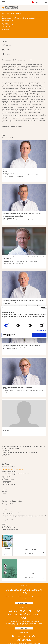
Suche (37, 2)
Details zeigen (41, 330)
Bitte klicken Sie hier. (7, 450)
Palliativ (5, 493)
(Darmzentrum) (13, 475)
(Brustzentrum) (12, 471)
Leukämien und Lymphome (9, 484)
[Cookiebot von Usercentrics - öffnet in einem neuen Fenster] (41, 308)
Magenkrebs (6, 478)
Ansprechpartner (41, 2)
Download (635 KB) (29, 553)
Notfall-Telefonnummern (33, 2)
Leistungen (8, 46)
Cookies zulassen (39, 335)
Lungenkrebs (6, 483)
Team (7, 41)
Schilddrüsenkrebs (7, 481)
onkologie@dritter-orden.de (12, 529)
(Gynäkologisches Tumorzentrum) (21, 473)
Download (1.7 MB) (29, 578)
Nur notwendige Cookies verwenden (9, 335)
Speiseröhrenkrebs (7, 476)
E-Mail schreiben (6, 29)
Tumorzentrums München (8, 127)
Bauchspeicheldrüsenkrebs (9, 479)
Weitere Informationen (24, 603)
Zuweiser (8, 54)
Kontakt (46, 2)
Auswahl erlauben (24, 335)
